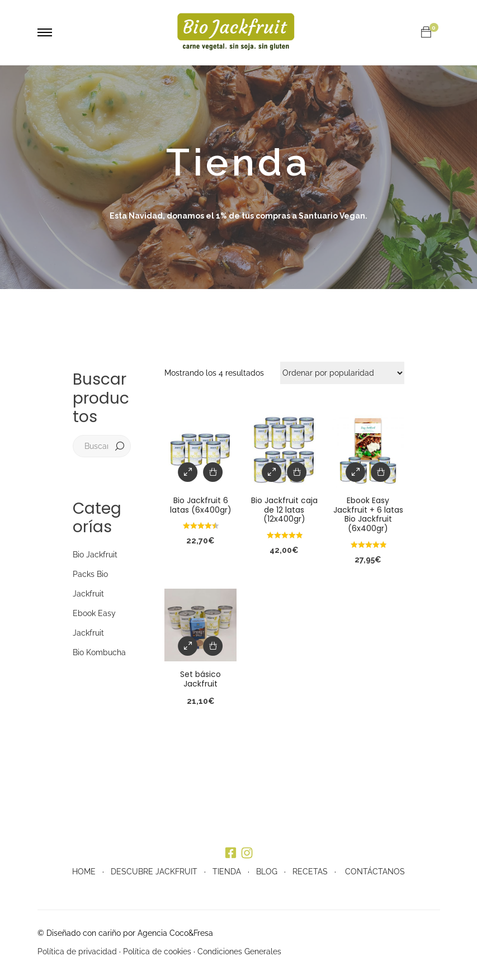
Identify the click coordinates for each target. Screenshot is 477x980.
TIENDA (227, 872)
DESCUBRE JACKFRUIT (154, 872)
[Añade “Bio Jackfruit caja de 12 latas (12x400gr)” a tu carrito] (297, 472)
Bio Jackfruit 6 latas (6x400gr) (201, 505)
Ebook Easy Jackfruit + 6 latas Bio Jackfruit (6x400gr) (368, 514)
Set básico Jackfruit (200, 679)
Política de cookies (157, 951)
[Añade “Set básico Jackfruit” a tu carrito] (213, 646)
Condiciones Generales (239, 951)
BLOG (267, 872)
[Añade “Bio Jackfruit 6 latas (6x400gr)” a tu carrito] (213, 472)
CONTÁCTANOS (375, 872)
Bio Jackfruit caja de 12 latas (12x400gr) (284, 510)
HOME (84, 872)
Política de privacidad (77, 951)
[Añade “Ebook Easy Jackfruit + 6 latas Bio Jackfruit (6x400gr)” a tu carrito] (381, 472)
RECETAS (310, 872)
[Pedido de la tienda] (342, 373)
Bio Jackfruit (95, 555)
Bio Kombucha (99, 652)
